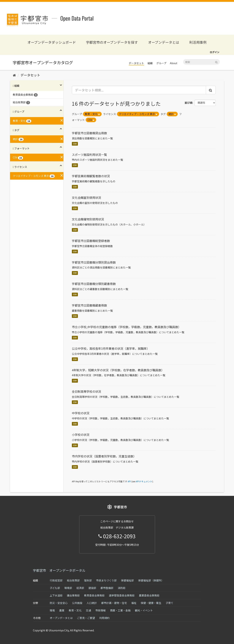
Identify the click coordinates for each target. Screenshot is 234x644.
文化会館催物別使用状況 (88, 219)
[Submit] (216, 62)
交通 (88, 610)
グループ (161, 63)
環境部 (68, 588)
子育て (169, 603)
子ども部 (55, 588)
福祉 (134, 603)
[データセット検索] (201, 62)
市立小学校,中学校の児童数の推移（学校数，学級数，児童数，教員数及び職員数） (126, 327)
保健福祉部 (127, 580)
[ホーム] (14, 75)
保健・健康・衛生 (151, 603)
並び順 (188, 103)
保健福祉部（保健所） (151, 580)
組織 (150, 63)
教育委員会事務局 (94, 595)
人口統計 (92, 603)
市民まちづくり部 (106, 580)
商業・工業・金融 (120, 610)
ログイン (215, 52)
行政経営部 (56, 580)
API (129, 481)
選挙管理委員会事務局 (122, 595)
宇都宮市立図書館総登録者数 (91, 241)
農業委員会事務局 (149, 595)
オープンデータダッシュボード (52, 42)
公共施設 (77, 603)
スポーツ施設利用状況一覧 (89, 155)
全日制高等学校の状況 (86, 391)
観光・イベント (144, 610)
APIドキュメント (144, 481)
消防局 (122, 588)
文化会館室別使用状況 (86, 198)
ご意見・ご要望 (86, 618)
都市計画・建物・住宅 (114, 603)
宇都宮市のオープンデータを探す (112, 42)
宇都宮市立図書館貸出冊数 (89, 133)
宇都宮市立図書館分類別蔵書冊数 (94, 284)
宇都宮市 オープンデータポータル (59, 570)
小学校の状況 (81, 435)
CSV (75, 144)
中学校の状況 (81, 413)
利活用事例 (198, 42)
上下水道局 (56, 595)
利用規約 (104, 618)
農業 (62, 610)
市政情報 (101, 610)
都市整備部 (107, 588)
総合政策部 (73, 580)
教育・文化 (75, 610)
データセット (136, 63)
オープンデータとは (164, 42)
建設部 (92, 588)
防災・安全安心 (59, 603)
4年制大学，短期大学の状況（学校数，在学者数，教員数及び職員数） (118, 370)
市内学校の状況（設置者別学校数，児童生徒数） (104, 456)
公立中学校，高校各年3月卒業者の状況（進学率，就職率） (111, 348)
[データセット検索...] (139, 90)
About (174, 63)
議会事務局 (73, 595)
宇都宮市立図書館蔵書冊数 (89, 305)
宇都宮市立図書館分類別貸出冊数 (94, 262)
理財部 (88, 580)
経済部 (80, 588)
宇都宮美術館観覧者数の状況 (91, 176)
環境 (52, 610)
